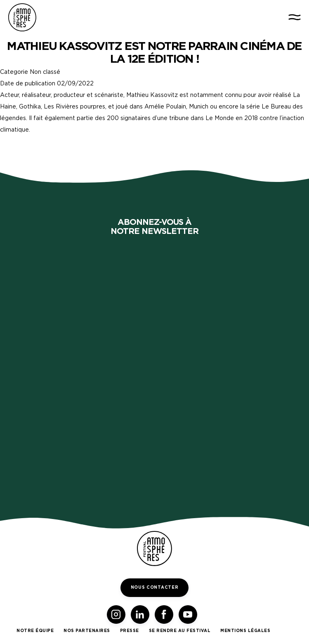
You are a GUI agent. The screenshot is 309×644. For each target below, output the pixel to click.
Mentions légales (245, 631)
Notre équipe (35, 631)
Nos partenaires (87, 631)
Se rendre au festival (180, 631)
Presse (130, 631)
